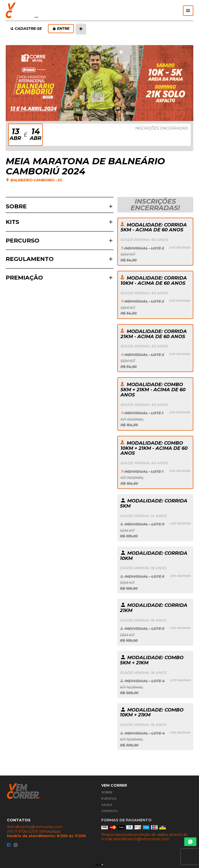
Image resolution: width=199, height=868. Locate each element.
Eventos (109, 798)
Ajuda (107, 805)
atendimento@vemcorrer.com (35, 827)
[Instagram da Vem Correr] (16, 845)
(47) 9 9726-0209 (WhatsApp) (34, 832)
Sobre (107, 792)
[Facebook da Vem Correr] (9, 845)
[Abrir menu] (188, 11)
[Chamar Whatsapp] (190, 842)
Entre (61, 29)
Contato (109, 811)
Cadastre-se (26, 29)
